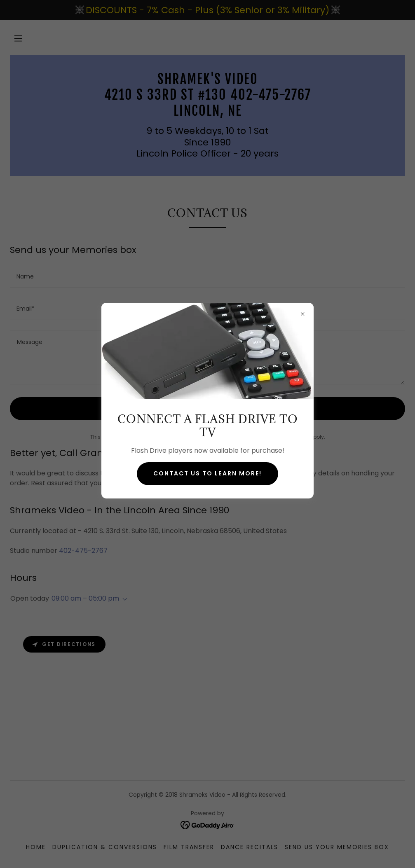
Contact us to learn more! (207, 473)
